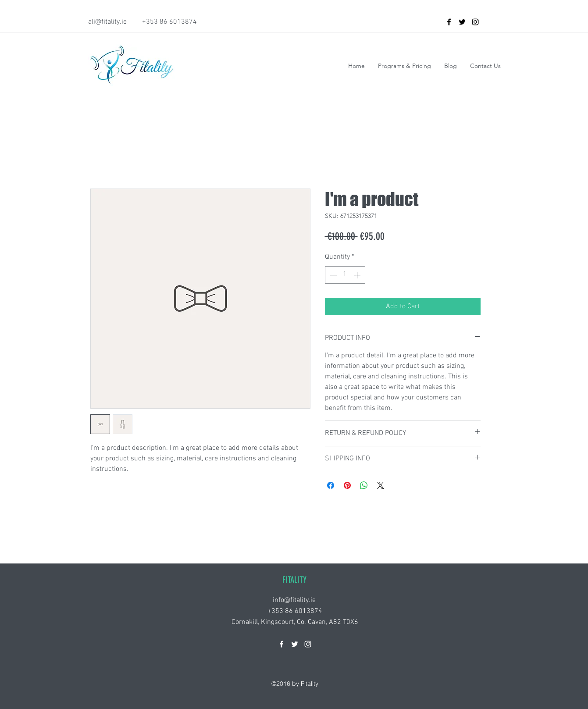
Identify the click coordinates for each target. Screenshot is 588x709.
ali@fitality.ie (107, 22)
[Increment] (358, 275)
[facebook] (449, 22)
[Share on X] (381, 485)
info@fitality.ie (294, 600)
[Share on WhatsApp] (364, 485)
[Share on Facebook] (331, 485)
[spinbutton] (345, 275)
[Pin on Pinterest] (347, 485)
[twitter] (462, 22)
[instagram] (475, 22)
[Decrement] (332, 275)
